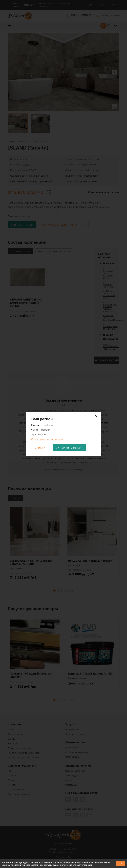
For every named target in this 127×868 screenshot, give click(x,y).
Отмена (40, 448)
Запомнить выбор (69, 448)
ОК (121, 863)
